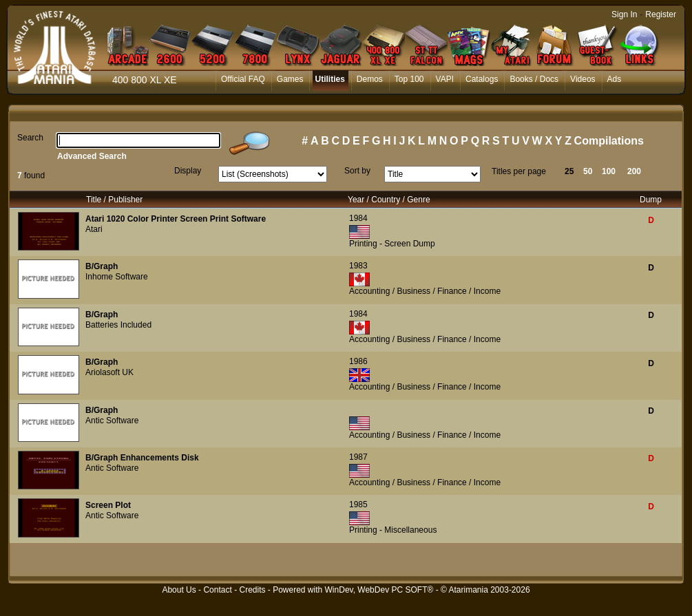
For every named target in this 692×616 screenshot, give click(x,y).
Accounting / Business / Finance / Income (425, 291)
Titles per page (519, 171)
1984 (358, 218)
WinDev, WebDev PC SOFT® (379, 590)
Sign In (624, 14)
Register (661, 14)
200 (634, 171)
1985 (358, 505)
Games (290, 79)
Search (30, 138)
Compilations (609, 141)
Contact (217, 590)
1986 (358, 361)
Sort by (357, 171)
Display (188, 171)
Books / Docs (534, 79)
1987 (358, 457)
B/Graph (102, 266)
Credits (252, 590)
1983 (358, 266)
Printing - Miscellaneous (393, 530)
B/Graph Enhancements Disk (142, 458)
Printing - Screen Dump (392, 244)
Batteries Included (118, 325)
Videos (583, 79)
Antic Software (112, 421)
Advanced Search (92, 156)
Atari (94, 229)
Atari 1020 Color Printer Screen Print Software (176, 219)
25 (569, 171)
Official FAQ (243, 79)
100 (609, 171)
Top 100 (409, 79)
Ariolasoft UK (109, 372)
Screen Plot (108, 505)
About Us (179, 590)
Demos (370, 79)
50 (588, 171)
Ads (615, 79)
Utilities (329, 79)
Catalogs (482, 79)
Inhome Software (117, 277)
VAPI (445, 79)
